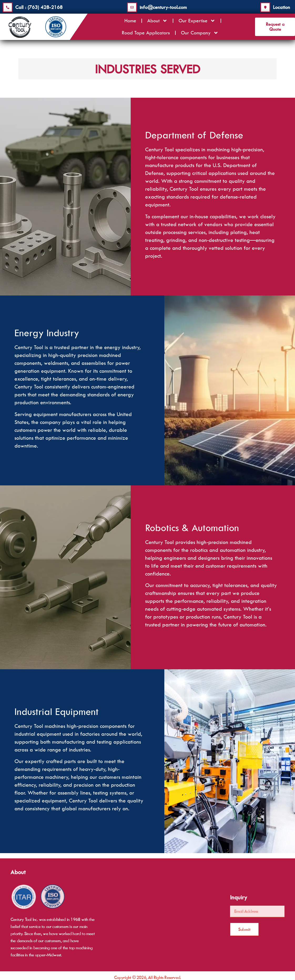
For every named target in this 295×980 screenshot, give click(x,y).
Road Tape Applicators (146, 32)
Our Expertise (197, 20)
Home (130, 20)
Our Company (200, 32)
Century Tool (159, 149)
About (157, 20)
